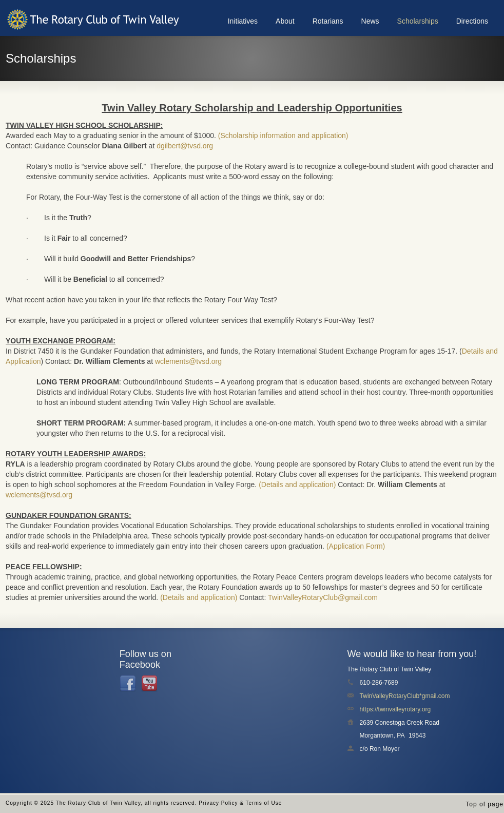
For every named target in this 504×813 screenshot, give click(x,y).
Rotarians (328, 21)
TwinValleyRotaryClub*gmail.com (405, 696)
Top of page (484, 804)
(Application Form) (356, 546)
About (285, 21)
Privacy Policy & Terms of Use (240, 803)
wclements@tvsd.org (188, 361)
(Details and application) (297, 485)
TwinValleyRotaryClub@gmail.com (323, 597)
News (370, 21)
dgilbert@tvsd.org (185, 146)
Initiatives (243, 21)
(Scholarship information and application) (283, 135)
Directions (472, 21)
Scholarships (418, 21)
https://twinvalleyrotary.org (395, 709)
